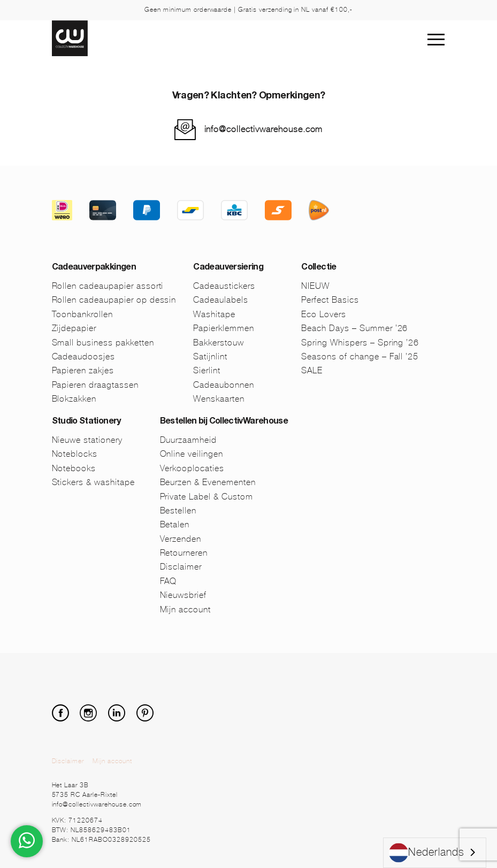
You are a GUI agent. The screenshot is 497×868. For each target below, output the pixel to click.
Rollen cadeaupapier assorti (108, 286)
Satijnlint (210, 356)
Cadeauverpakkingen (94, 268)
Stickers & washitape (93, 482)
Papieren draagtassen (95, 385)
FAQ (169, 581)
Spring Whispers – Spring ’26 (360, 343)
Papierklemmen (223, 328)
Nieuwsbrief (183, 595)
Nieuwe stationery (87, 440)
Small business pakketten (103, 343)
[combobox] (435, 853)
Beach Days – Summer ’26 (354, 328)
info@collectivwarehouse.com (264, 129)
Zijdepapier (74, 328)
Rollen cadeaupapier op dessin (114, 300)
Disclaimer (181, 567)
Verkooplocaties (192, 468)
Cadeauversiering (228, 268)
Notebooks (74, 468)
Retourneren (184, 553)
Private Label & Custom (207, 497)
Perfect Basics (330, 300)
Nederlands (427, 853)
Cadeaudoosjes (83, 356)
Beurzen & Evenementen (208, 482)
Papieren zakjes (83, 370)
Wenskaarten (219, 399)
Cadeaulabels (221, 300)
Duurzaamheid (189, 440)
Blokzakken (74, 399)
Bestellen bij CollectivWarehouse (224, 422)
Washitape (214, 314)
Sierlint (207, 370)
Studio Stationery (86, 422)
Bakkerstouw (219, 343)
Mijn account (186, 609)
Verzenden (181, 539)
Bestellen (178, 510)
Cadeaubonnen (224, 385)
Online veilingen (192, 454)
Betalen (175, 524)
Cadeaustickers (224, 286)
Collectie (319, 268)
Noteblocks (75, 454)
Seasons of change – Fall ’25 (360, 356)
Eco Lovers (324, 314)
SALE (312, 370)
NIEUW (315, 286)
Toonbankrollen (82, 314)
